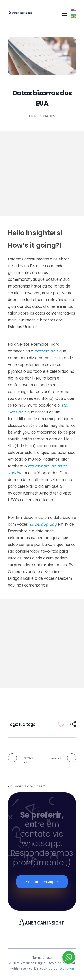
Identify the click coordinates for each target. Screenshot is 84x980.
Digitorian (67, 968)
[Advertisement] (42, 174)
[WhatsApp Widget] (69, 957)
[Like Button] (61, 724)
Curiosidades (42, 116)
